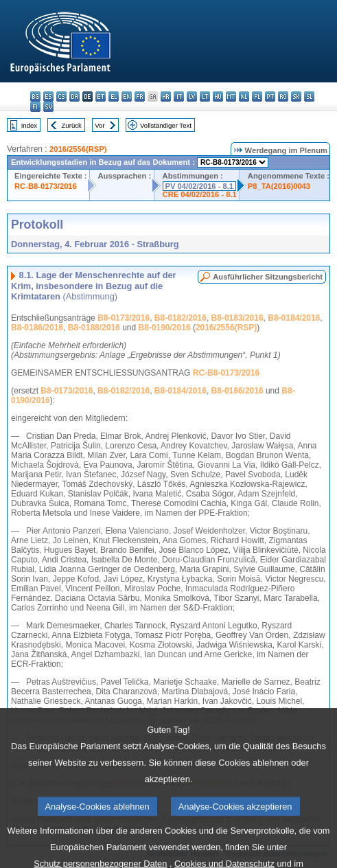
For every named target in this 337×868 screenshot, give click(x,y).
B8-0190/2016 (165, 328)
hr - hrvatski (166, 96)
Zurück (72, 125)
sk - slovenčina (296, 96)
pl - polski (257, 96)
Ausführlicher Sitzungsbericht (268, 277)
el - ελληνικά (114, 96)
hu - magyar (218, 96)
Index (29, 125)
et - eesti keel (101, 96)
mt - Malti (231, 96)
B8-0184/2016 (294, 318)
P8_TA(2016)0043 (279, 186)
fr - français (140, 96)
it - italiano (179, 96)
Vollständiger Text (166, 125)
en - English (127, 96)
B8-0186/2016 (37, 328)
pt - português (270, 96)
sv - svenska (48, 107)
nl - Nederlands (244, 96)
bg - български (35, 96)
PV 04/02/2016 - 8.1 (200, 186)
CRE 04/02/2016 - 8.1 (200, 194)
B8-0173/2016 (124, 318)
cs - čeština (61, 96)
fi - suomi (35, 107)
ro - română (283, 96)
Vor (100, 125)
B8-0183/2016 (237, 318)
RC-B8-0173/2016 (46, 186)
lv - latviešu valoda (192, 96)
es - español (48, 96)
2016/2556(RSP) (78, 149)
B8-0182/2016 (181, 318)
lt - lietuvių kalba (205, 96)
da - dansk (74, 96)
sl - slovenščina (309, 96)
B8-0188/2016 (94, 328)
